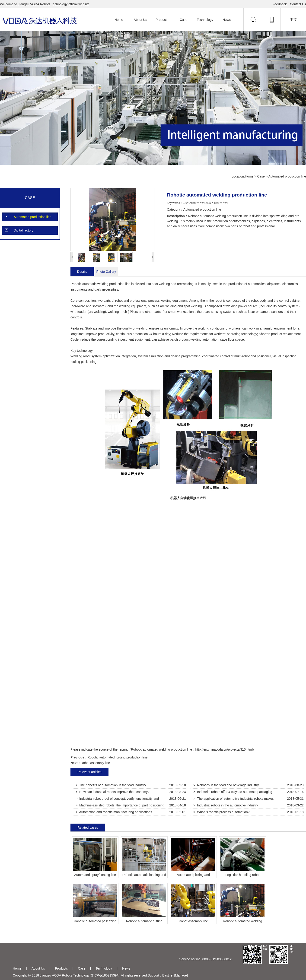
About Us (140, 20)
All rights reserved (134, 975)
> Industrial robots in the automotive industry (226, 805)
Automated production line (287, 176)
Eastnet (168, 975)
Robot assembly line (95, 763)
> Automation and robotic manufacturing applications (114, 812)
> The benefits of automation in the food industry (111, 785)
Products (162, 20)
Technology (205, 20)
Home (119, 20)
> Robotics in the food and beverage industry (226, 785)
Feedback (279, 4)
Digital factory (24, 230)
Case (183, 20)
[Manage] (181, 975)
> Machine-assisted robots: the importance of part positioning (120, 805)
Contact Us (298, 4)
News (227, 20)
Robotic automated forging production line (117, 757)
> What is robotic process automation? (221, 812)
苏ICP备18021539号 (105, 975)
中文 (293, 20)
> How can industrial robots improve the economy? (113, 792)
